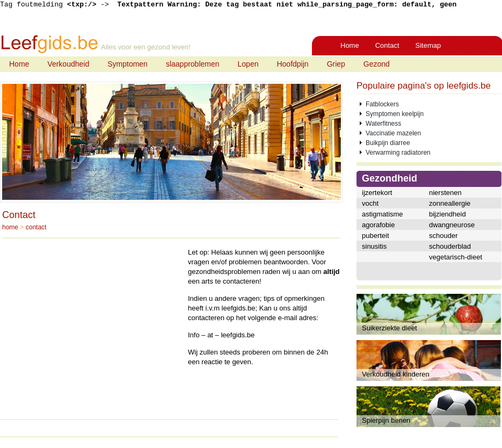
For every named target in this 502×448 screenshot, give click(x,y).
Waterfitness (383, 124)
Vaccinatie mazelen (393, 133)
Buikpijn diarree (388, 143)
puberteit (376, 236)
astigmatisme (383, 214)
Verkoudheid (68, 64)
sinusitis (374, 246)
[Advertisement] (92, 323)
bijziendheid (448, 214)
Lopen (248, 64)
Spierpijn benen (386, 420)
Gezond (377, 64)
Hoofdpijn (292, 64)
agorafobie (378, 225)
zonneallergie (450, 203)
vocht (370, 203)
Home (350, 45)
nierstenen (445, 193)
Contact (387, 45)
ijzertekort (377, 193)
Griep (336, 64)
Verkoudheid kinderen (396, 374)
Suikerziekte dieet (390, 328)
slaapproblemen (193, 64)
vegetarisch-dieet (456, 257)
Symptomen (128, 64)
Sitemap (428, 45)
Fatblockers (382, 104)
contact (36, 227)
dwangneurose (452, 225)
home (10, 227)
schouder (443, 236)
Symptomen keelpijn (395, 114)
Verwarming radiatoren (398, 153)
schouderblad (450, 246)
